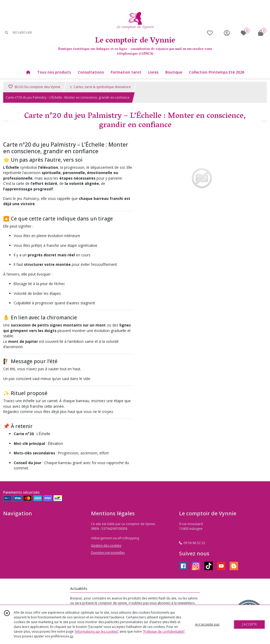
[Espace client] (227, 33)
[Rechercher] (7, 33)
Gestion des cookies (106, 546)
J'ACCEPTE (249, 624)
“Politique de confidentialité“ (164, 631)
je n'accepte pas (207, 624)
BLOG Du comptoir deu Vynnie (34, 87)
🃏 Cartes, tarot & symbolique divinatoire (100, 87)
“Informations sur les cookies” (97, 631)
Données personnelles (108, 553)
